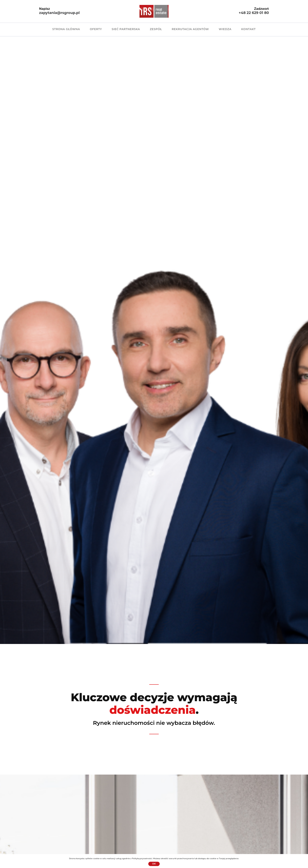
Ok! (154, 864)
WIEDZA (225, 29)
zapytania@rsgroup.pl (59, 13)
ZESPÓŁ (156, 29)
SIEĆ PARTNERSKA (126, 29)
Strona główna (66, 29)
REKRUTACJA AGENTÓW (190, 29)
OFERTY (96, 29)
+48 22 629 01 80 (254, 13)
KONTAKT (248, 29)
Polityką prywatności (142, 858)
